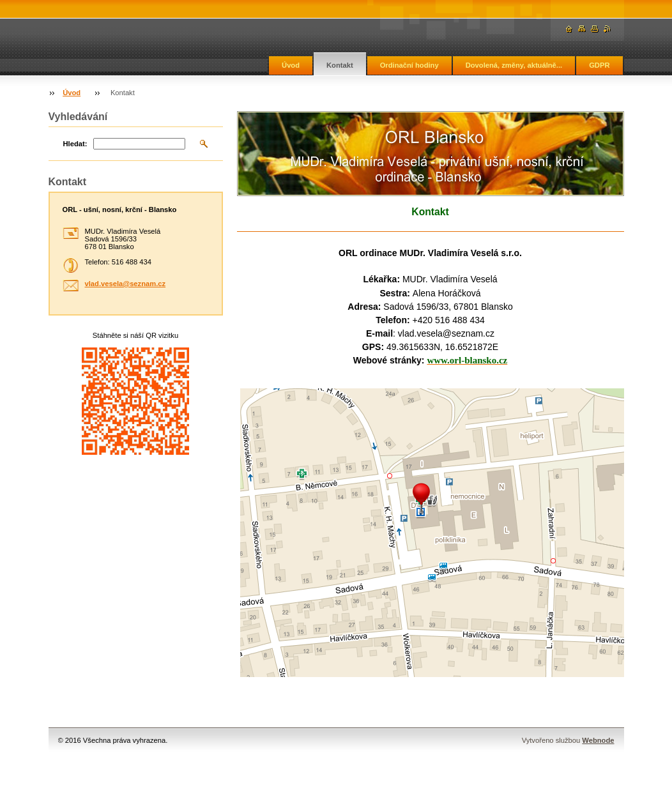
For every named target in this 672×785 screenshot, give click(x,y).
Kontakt (340, 65)
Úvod (291, 65)
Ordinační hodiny (409, 65)
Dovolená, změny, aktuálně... (514, 65)
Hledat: (75, 144)
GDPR (599, 65)
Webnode (598, 740)
